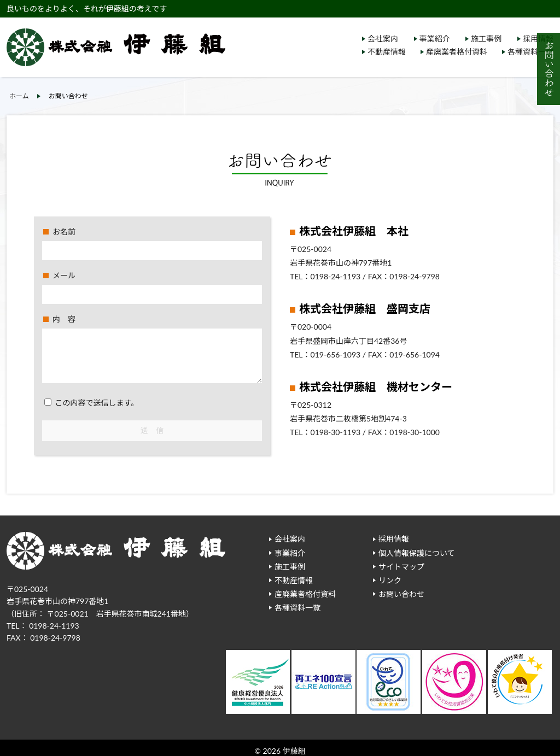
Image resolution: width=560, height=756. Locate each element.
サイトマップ (401, 567)
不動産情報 (387, 52)
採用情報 (394, 539)
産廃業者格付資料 (457, 52)
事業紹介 (435, 39)
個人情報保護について (417, 553)
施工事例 (486, 39)
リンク (390, 580)
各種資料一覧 (530, 52)
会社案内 (383, 39)
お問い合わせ (401, 594)
